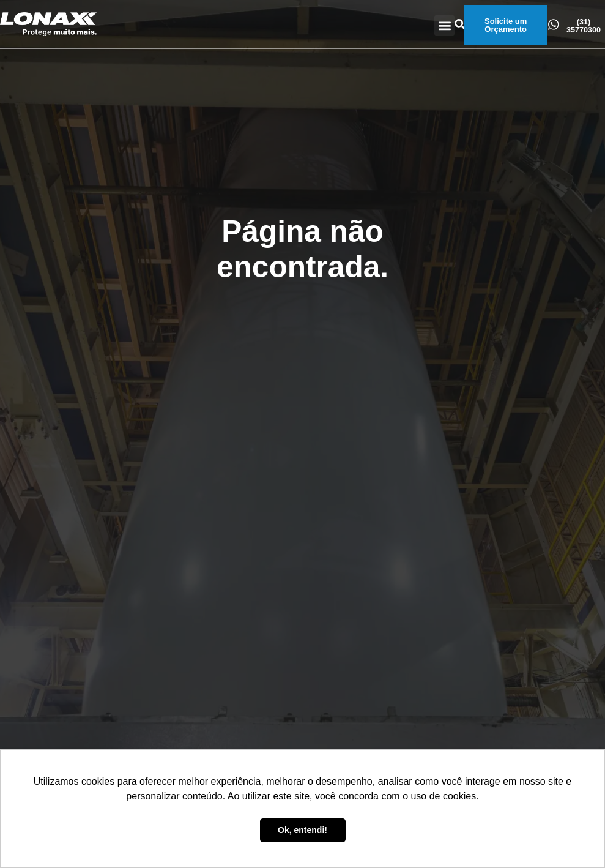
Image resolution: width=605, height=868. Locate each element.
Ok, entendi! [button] (302, 830)
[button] (444, 25)
